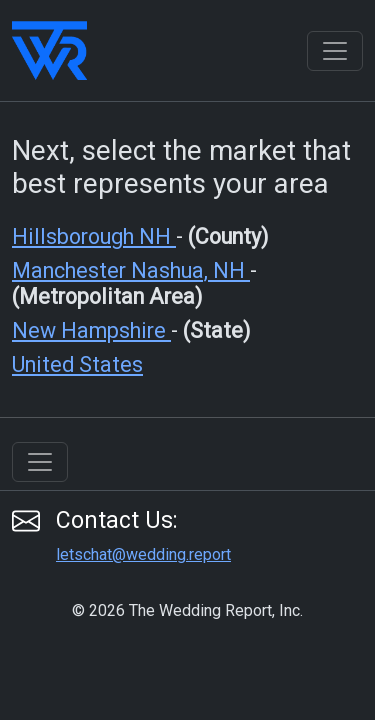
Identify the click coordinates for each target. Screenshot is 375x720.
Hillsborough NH (94, 236)
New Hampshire (91, 330)
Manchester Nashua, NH (131, 270)
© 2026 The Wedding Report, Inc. (187, 610)
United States (77, 364)
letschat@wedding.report (143, 554)
